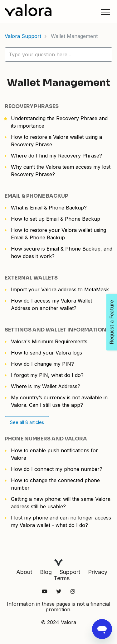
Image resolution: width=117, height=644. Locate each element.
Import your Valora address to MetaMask (60, 289)
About (24, 572)
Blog (46, 572)
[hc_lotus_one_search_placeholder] (58, 54)
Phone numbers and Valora (46, 439)
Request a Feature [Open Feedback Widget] (112, 322)
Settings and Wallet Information (56, 330)
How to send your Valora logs (46, 353)
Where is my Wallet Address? (46, 386)
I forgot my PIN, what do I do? (47, 375)
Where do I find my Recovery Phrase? (56, 156)
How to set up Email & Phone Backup (56, 219)
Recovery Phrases (32, 106)
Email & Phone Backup (37, 196)
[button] (105, 12)
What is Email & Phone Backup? (49, 208)
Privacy (98, 572)
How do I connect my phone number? (57, 469)
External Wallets (31, 278)
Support (70, 572)
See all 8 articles (27, 422)
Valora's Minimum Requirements (49, 341)
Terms (62, 578)
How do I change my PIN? (42, 364)
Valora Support (23, 36)
